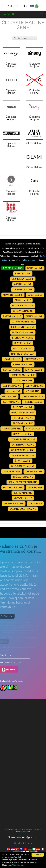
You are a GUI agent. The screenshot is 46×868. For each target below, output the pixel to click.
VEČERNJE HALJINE (14, 504)
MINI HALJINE (13, 391)
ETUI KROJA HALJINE (23, 338)
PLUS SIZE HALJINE (23, 407)
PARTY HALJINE (11, 402)
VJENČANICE (35, 504)
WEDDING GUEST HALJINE (23, 509)
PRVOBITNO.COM (23, 832)
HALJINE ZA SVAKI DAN (23, 354)
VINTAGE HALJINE (23, 498)
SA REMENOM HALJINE (23, 450)
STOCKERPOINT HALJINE (23, 439)
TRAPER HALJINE (12, 471)
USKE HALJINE (35, 487)
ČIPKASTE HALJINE (13, 295)
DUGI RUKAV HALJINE (23, 306)
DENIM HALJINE (23, 300)
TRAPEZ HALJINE (34, 471)
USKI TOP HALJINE (23, 493)
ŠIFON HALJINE (23, 461)
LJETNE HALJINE (34, 386)
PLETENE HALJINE (33, 402)
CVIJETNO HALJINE (23, 290)
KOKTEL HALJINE (12, 370)
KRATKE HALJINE (34, 370)
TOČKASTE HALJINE (23, 477)
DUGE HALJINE (35, 295)
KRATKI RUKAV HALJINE (23, 375)
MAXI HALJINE (9, 397)
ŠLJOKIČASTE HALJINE (23, 466)
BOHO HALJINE (35, 268)
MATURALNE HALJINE (33, 397)
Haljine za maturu (29, 260)
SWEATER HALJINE (23, 434)
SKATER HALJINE (35, 429)
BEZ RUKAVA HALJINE (23, 279)
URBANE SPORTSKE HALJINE (23, 482)
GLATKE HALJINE (23, 343)
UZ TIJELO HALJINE (13, 487)
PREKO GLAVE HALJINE (23, 413)
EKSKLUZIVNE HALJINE (23, 327)
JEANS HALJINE (12, 359)
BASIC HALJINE (23, 274)
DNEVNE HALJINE (12, 316)
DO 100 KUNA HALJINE (23, 322)
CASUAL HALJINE (23, 284)
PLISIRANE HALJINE (23, 423)
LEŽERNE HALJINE (12, 386)
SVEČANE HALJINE (12, 429)
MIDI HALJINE (32, 391)
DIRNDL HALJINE (34, 316)
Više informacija (18, 865)
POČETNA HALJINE (13, 268)
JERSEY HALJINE (33, 359)
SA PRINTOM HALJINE (23, 445)
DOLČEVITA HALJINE (23, 311)
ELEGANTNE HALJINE (23, 332)
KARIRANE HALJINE (23, 364)
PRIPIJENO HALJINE (23, 418)
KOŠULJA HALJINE (23, 381)
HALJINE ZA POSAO (23, 348)
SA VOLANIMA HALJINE (23, 455)
